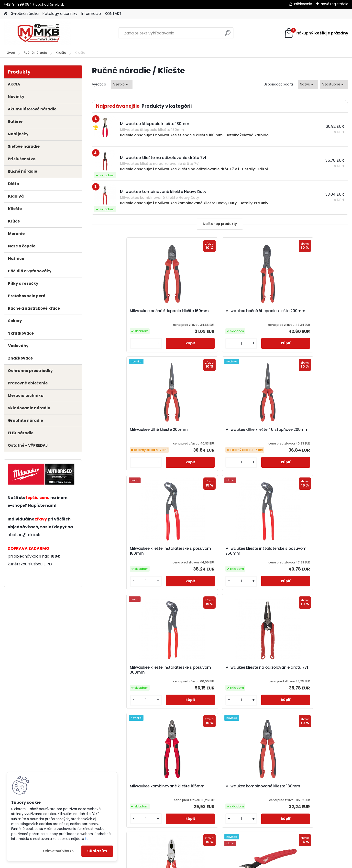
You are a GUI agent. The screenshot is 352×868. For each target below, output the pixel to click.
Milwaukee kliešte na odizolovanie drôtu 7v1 (311, 439)
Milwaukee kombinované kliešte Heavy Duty (249, 560)
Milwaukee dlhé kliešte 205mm (246, 313)
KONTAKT (113, 14)
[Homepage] (5, 14)
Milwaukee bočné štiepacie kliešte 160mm (123, 315)
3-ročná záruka (25, 14)
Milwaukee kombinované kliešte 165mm (121, 560)
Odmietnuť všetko (58, 851)
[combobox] (308, 84)
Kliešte (61, 53)
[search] (228, 35)
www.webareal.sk (196, 863)
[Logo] (37, 33)
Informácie (91, 14)
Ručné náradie (35, 53)
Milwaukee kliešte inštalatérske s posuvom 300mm (249, 440)
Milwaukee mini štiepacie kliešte (313, 560)
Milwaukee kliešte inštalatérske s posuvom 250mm (185, 440)
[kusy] (107, 349)
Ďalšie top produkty (220, 224)
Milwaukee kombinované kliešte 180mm (185, 560)
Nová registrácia (335, 4)
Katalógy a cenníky (60, 14)
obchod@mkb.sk (24, 535)
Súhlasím (97, 851)
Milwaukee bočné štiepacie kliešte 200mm (187, 315)
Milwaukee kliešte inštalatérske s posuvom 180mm (121, 440)
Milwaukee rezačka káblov (186, 676)
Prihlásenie (303, 4)
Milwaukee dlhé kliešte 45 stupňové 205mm (313, 313)
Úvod (11, 53)
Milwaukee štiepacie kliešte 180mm (251, 679)
